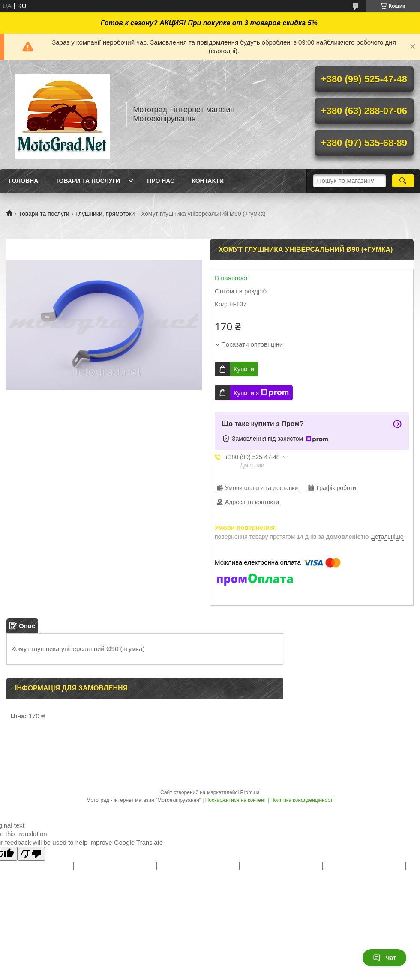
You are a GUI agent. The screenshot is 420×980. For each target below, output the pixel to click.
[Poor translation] (31, 854)
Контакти (208, 181)
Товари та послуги (88, 181)
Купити (244, 369)
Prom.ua (250, 792)
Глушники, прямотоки (105, 214)
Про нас (161, 181)
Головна (23, 181)
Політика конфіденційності (302, 800)
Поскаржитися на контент (236, 800)
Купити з (261, 393)
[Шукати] (403, 181)
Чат (384, 958)
